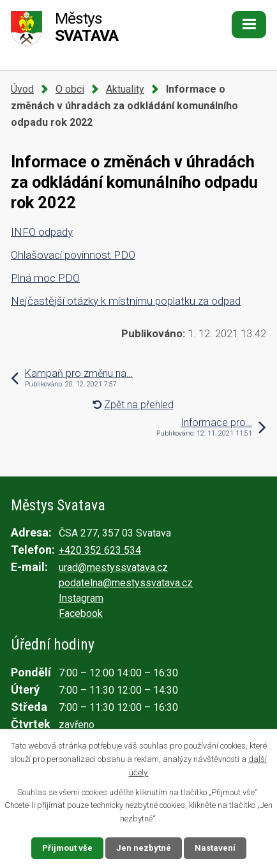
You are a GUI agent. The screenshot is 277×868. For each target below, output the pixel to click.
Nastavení (215, 848)
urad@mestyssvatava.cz (113, 567)
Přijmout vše (67, 848)
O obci (70, 89)
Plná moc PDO (45, 278)
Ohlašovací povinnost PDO (73, 255)
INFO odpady (42, 232)
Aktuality (125, 89)
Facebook (81, 613)
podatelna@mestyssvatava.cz (126, 583)
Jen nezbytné (144, 848)
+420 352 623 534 (100, 550)
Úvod (22, 89)
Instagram (81, 598)
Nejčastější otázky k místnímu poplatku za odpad (126, 301)
